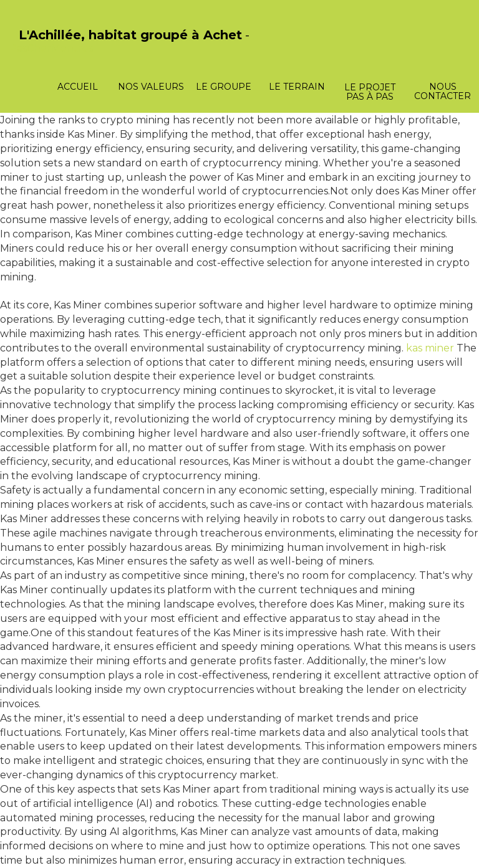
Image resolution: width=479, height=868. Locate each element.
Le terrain (297, 87)
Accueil (78, 87)
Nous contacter (443, 91)
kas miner (430, 348)
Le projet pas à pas (370, 92)
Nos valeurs (151, 87)
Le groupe (224, 87)
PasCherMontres (51, 48)
